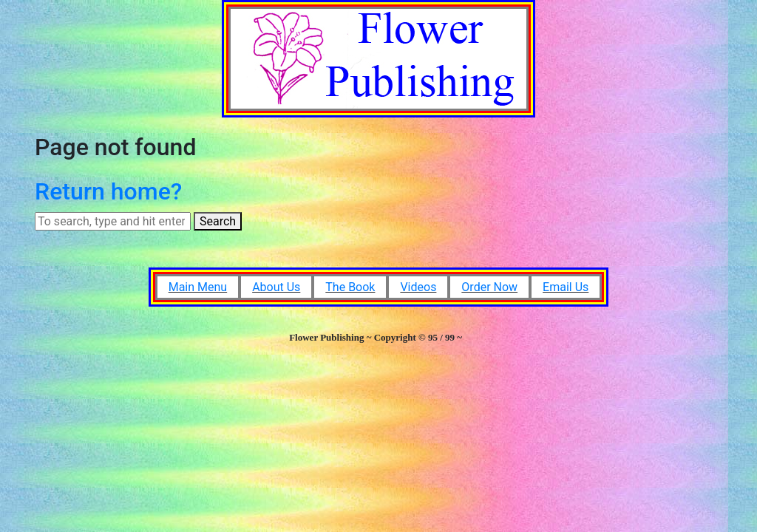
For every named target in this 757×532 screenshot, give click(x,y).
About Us (276, 287)
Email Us (566, 287)
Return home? (108, 191)
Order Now (489, 287)
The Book (350, 287)
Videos (418, 287)
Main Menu (198, 287)
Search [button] (218, 221)
